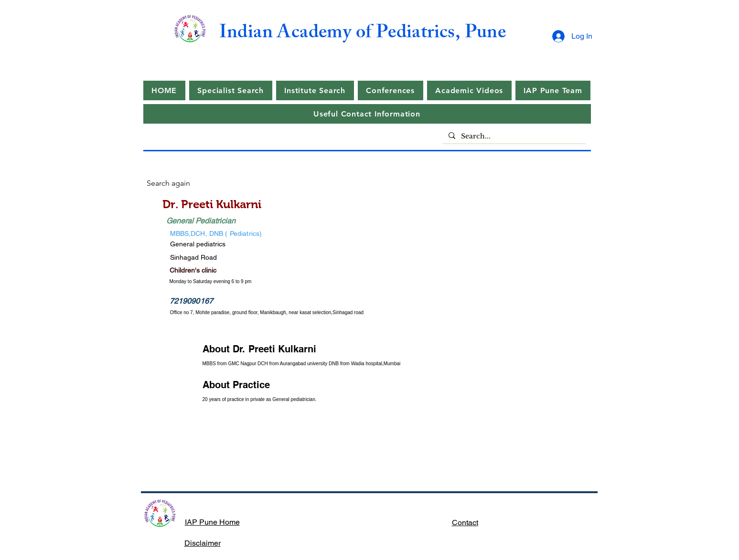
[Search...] (513, 137)
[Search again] (181, 184)
